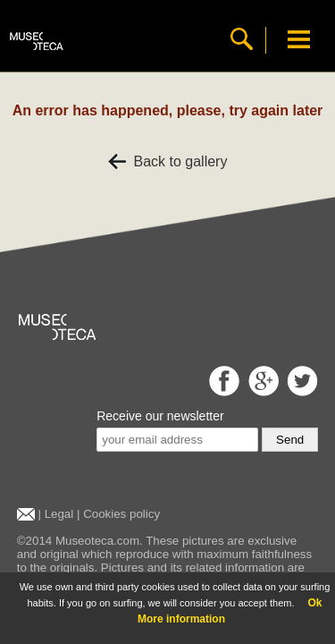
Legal (59, 514)
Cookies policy (121, 514)
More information (181, 619)
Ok (314, 603)
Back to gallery (168, 161)
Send (290, 440)
